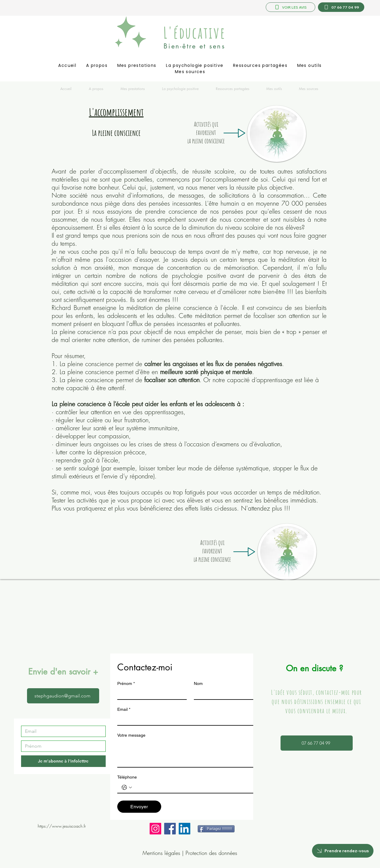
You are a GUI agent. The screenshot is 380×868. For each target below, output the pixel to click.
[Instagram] (155, 829)
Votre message (131, 735)
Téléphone (127, 777)
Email (124, 709)
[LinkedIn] (185, 829)
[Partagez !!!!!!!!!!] (216, 829)
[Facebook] (170, 829)
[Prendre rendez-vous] (343, 851)
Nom (198, 683)
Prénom (126, 684)
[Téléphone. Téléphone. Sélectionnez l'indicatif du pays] (127, 787)
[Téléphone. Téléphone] (196, 787)
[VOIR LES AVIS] (290, 7)
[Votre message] (190, 754)
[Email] (62, 731)
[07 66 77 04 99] (341, 7)
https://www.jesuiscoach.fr (62, 826)
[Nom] (227, 694)
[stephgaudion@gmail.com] (63, 696)
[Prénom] (62, 746)
